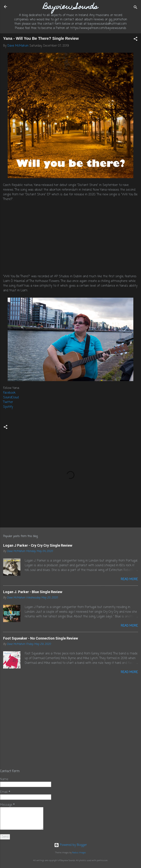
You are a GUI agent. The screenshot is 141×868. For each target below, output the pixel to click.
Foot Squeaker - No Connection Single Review (41, 638)
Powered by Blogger (70, 845)
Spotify (8, 407)
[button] (136, 40)
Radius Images (79, 853)
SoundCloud (11, 398)
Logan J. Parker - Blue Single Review (33, 592)
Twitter (8, 402)
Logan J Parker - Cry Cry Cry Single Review (38, 545)
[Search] (136, 8)
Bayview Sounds (70, 7)
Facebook (9, 393)
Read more (129, 579)
